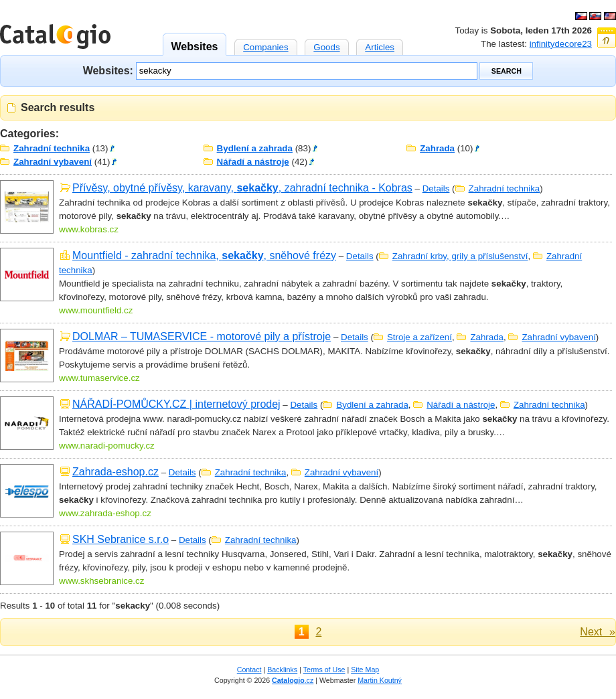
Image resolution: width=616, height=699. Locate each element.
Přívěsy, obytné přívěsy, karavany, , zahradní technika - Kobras (242, 188)
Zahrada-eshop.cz (115, 472)
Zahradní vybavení (53, 162)
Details (436, 188)
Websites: (108, 70)
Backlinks (282, 670)
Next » (598, 632)
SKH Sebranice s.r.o (121, 539)
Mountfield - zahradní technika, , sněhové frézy (204, 255)
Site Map (365, 670)
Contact (249, 670)
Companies (265, 46)
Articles (380, 46)
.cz (293, 680)
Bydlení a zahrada (255, 148)
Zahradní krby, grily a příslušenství (460, 256)
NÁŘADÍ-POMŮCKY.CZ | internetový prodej (176, 404)
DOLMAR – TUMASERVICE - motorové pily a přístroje (202, 336)
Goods (326, 46)
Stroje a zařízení (419, 337)
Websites (195, 43)
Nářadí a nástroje (253, 162)
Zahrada (437, 148)
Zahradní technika (52, 148)
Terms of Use (324, 670)
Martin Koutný (380, 680)
